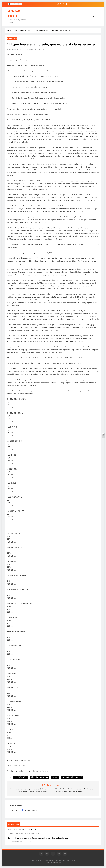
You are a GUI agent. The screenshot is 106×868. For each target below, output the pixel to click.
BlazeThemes (57, 863)
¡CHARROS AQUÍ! (21, 777)
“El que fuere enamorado (39, 777)
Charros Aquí (12, 39)
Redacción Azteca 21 (15, 49)
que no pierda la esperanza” (72, 777)
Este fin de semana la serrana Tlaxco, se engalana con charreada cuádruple (38, 838)
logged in (21, 810)
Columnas (55, 777)
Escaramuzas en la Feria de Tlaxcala (22, 830)
